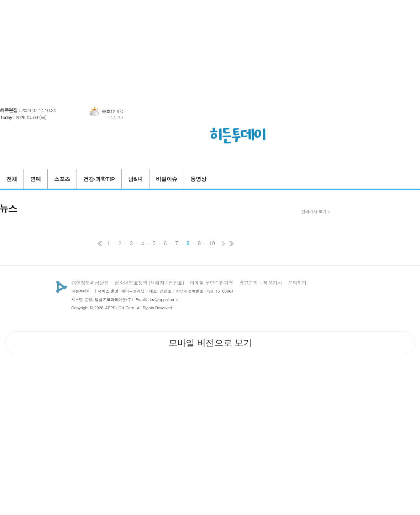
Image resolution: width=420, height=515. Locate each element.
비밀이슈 (167, 179)
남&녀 (135, 179)
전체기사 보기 (314, 211)
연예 (36, 179)
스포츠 (62, 179)
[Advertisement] (210, 50)
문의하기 (297, 283)
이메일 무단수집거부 (211, 283)
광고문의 (248, 283)
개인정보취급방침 (90, 283)
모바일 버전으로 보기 (210, 343)
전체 (12, 179)
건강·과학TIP (99, 179)
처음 (99, 244)
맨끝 (231, 244)
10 (212, 243)
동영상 (198, 179)
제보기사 (273, 283)
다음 (223, 244)
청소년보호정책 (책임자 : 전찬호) (149, 283)
